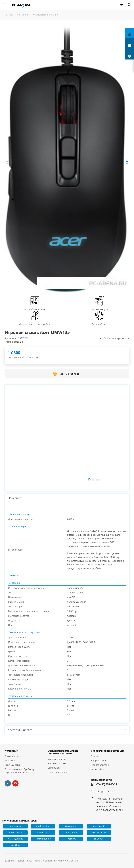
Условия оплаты (57, 759)
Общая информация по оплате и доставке (63, 752)
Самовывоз (54, 768)
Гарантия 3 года (99, 324)
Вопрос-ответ (98, 760)
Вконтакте (8, 783)
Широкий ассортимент (35, 309)
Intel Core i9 (71, 832)
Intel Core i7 (43, 832)
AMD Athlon (71, 826)
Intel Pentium (43, 826)
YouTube (15, 783)
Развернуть (95, 479)
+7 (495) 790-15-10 (106, 784)
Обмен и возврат (57, 772)
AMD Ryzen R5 (16, 839)
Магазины (10, 760)
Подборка (71, 839)
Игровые (99, 839)
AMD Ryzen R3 (99, 832)
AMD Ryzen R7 (43, 839)
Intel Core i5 (16, 832)
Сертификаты (12, 765)
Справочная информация (108, 751)
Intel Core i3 (99, 826)
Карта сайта (97, 769)
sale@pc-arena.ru (105, 791)
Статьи (95, 756)
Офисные (16, 845)
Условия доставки (58, 763)
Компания (11, 751)
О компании (12, 756)
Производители (100, 765)
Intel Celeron (15, 826)
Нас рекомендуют (99, 309)
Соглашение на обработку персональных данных (19, 771)
